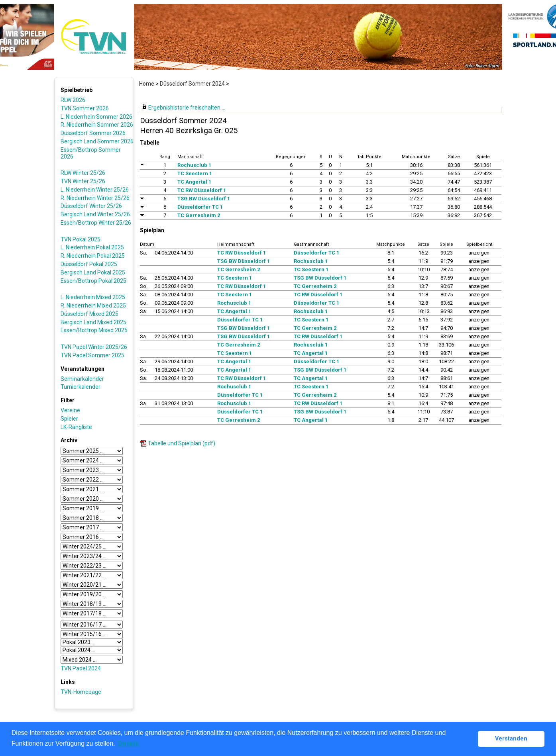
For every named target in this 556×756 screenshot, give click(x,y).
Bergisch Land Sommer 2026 (97, 141)
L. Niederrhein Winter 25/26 (95, 190)
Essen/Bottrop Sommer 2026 (91, 153)
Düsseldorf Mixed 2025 (89, 314)
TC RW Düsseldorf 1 (202, 190)
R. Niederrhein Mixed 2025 (93, 306)
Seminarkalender (82, 379)
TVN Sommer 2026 (85, 108)
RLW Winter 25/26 (83, 173)
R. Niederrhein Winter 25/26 (95, 198)
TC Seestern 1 (195, 173)
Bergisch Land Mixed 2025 (93, 322)
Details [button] (129, 743)
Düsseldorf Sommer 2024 (192, 84)
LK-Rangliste (76, 427)
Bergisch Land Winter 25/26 (95, 214)
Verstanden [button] (511, 739)
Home (147, 84)
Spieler (69, 419)
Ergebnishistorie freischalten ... (187, 108)
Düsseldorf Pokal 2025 (89, 264)
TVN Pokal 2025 (81, 239)
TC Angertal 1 (194, 182)
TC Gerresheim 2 (199, 215)
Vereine (70, 410)
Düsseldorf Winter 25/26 (91, 206)
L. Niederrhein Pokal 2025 (92, 247)
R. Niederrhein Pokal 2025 (93, 256)
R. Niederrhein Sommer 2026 (97, 125)
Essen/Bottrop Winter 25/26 (96, 223)
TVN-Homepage (81, 692)
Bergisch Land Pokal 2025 (93, 272)
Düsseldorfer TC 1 (200, 207)
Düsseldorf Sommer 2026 (93, 133)
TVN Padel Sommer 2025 (92, 355)
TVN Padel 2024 (81, 668)
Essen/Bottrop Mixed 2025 (94, 330)
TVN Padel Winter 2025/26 (94, 347)
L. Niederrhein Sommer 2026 (96, 117)
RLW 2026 (73, 100)
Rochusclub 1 (194, 165)
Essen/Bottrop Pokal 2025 (93, 281)
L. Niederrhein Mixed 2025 (93, 297)
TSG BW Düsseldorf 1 (204, 199)
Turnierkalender (81, 387)
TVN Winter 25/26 (83, 181)
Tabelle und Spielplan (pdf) (182, 443)
